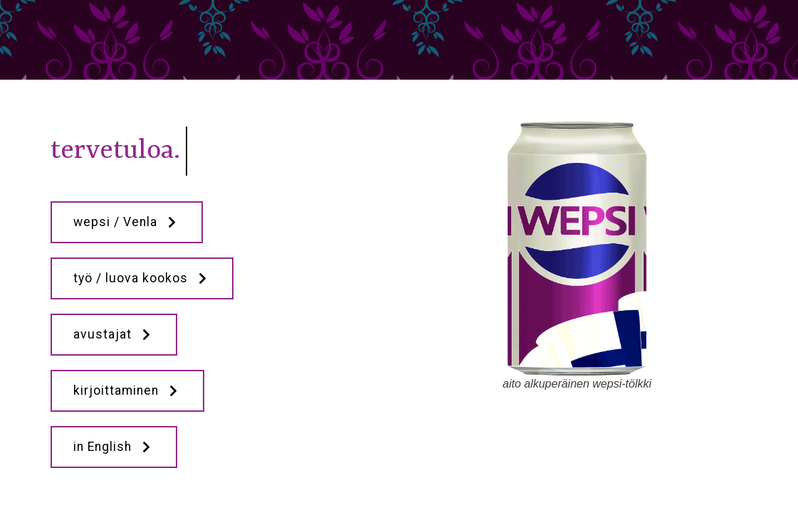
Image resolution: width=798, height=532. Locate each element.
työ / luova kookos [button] (142, 278)
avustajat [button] (114, 334)
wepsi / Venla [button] (127, 222)
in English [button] (114, 447)
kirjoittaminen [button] (127, 390)
